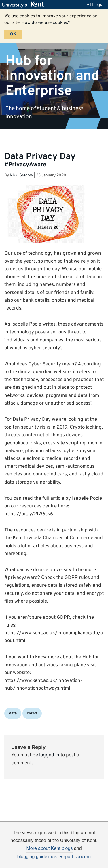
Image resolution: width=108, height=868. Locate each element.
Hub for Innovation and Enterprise (52, 76)
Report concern (75, 857)
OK (13, 34)
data (13, 713)
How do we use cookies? (46, 23)
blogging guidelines (37, 857)
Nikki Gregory (21, 175)
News (32, 713)
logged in (49, 755)
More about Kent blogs (49, 848)
